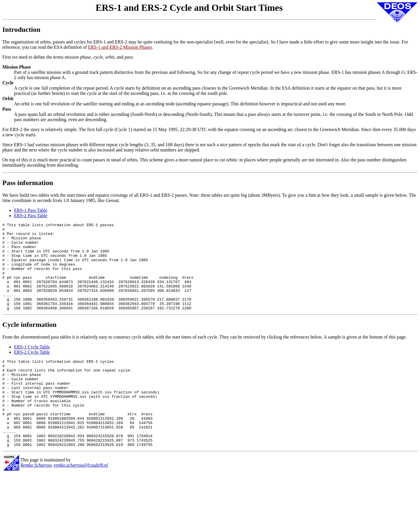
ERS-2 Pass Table (31, 216)
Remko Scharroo (36, 500)
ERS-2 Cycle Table (32, 370)
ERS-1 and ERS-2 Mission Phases (120, 47)
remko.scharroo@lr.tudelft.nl (81, 500)
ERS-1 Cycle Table (32, 364)
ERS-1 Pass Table (31, 210)
